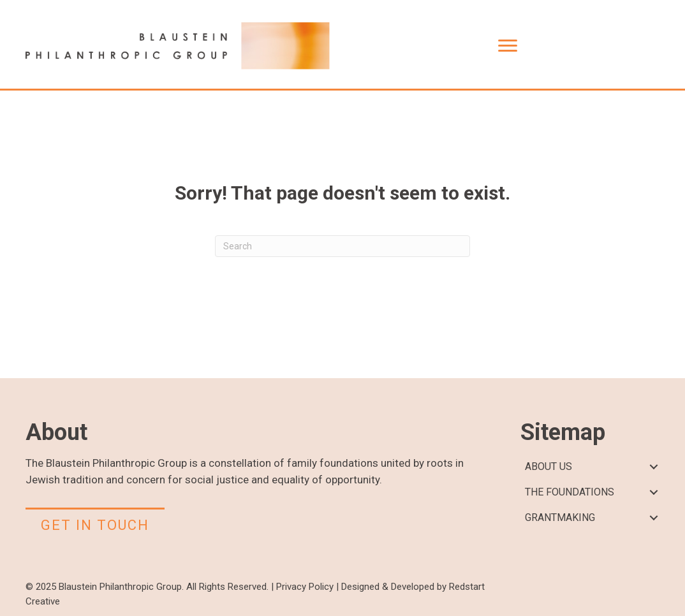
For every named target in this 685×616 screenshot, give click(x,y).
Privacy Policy (305, 587)
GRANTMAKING (560, 517)
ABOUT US (549, 466)
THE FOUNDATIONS (570, 492)
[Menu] (508, 46)
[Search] (342, 246)
